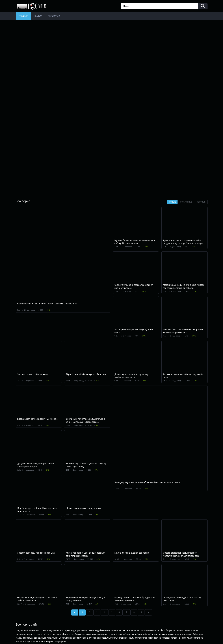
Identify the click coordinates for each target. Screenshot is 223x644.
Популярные (186, 202)
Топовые (201, 202)
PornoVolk (33, 6)
